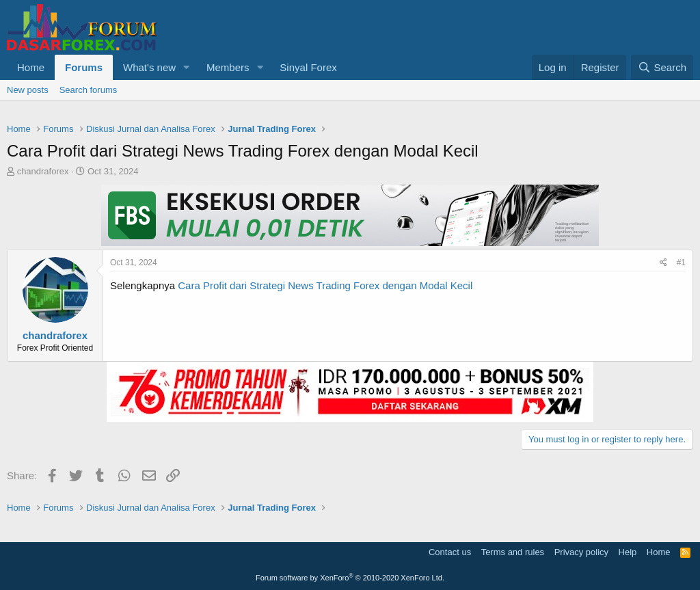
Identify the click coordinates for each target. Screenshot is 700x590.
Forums (84, 67)
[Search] (662, 67)
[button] (187, 67)
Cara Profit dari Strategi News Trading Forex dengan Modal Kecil (325, 285)
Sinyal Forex (308, 67)
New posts (28, 90)
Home (31, 67)
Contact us (450, 552)
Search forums (89, 90)
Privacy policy (581, 552)
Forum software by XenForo (350, 578)
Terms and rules (513, 552)
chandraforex (43, 171)
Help (628, 552)
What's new (149, 67)
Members (228, 67)
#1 (681, 263)
